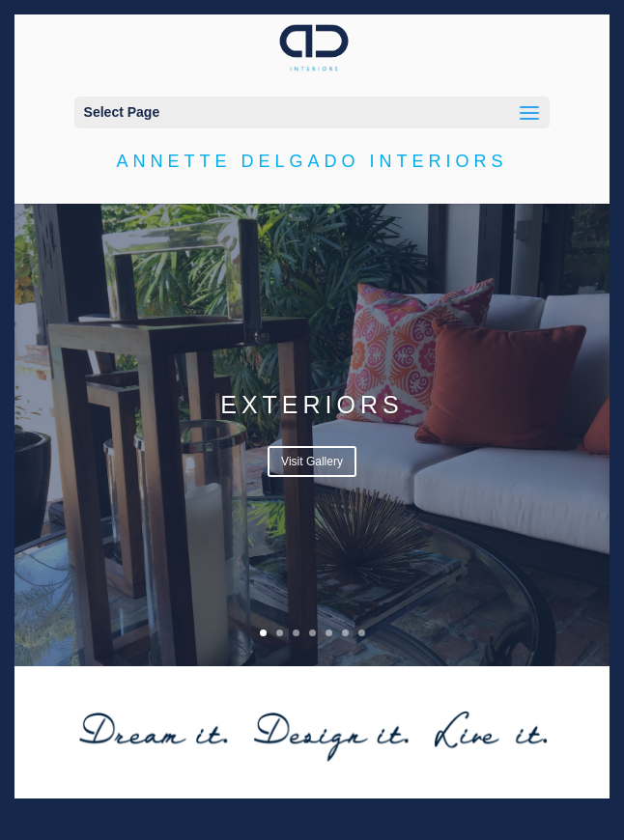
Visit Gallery (312, 462)
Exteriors (312, 405)
